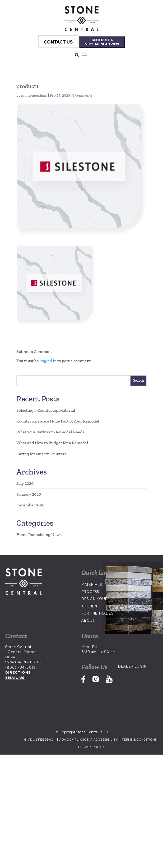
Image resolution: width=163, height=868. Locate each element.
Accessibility (106, 740)
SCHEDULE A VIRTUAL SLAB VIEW (102, 42)
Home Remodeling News (39, 534)
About (88, 620)
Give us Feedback (40, 740)
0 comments (82, 95)
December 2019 (31, 505)
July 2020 (25, 483)
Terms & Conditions (139, 740)
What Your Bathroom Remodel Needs (50, 432)
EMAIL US (15, 678)
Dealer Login (132, 666)
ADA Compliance (74, 740)
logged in (48, 361)
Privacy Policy (92, 747)
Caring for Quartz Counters (41, 454)
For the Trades (97, 613)
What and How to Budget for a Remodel (52, 443)
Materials (92, 585)
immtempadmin (34, 95)
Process (90, 592)
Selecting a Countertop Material (46, 410)
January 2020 (29, 494)
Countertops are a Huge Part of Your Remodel (58, 421)
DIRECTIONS (18, 672)
